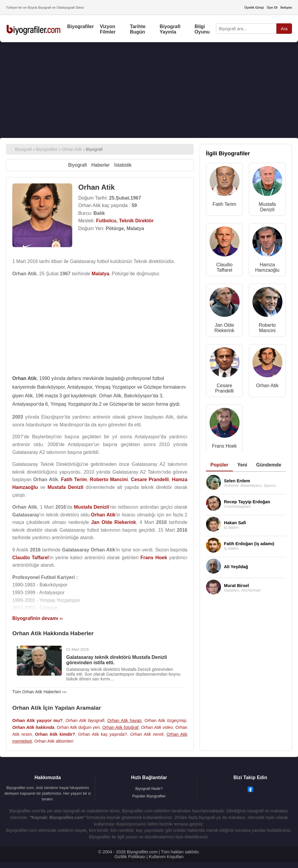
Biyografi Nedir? (149, 789)
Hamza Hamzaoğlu (267, 267)
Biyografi (77, 165)
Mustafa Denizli (267, 207)
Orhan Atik (267, 386)
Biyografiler (80, 26)
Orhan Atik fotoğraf (120, 727)
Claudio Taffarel (224, 267)
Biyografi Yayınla (170, 29)
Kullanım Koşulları (166, 857)
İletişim (286, 7)
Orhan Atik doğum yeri (78, 727)
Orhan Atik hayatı (124, 720)
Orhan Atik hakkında (33, 727)
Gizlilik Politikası (130, 857)
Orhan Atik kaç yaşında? (103, 734)
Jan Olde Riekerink (224, 328)
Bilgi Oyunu (202, 29)
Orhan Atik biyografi (85, 720)
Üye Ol (272, 7)
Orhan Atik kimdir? (55, 734)
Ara (284, 29)
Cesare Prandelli (224, 388)
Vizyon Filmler (108, 29)
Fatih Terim (224, 204)
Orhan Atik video (157, 727)
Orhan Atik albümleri (54, 741)
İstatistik (123, 165)
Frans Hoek (224, 446)
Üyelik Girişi (254, 7)
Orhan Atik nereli (147, 734)
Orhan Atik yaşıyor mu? (37, 720)
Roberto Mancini (267, 328)
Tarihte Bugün (138, 29)
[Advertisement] (149, 90)
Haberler (101, 165)
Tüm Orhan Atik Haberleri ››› (39, 692)
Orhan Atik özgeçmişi (165, 720)
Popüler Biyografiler (149, 796)
